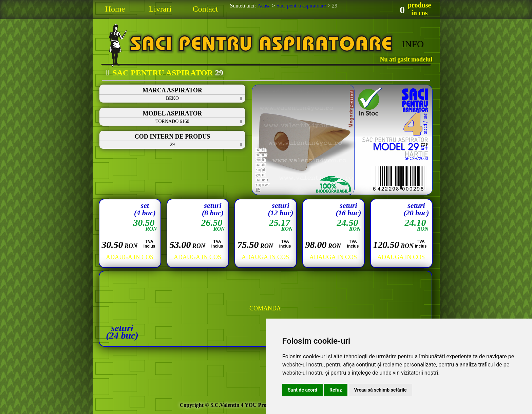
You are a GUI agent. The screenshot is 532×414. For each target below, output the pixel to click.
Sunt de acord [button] (302, 390)
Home (115, 9)
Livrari (160, 9)
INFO (413, 44)
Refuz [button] (336, 390)
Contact (205, 9)
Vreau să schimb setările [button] (381, 390)
